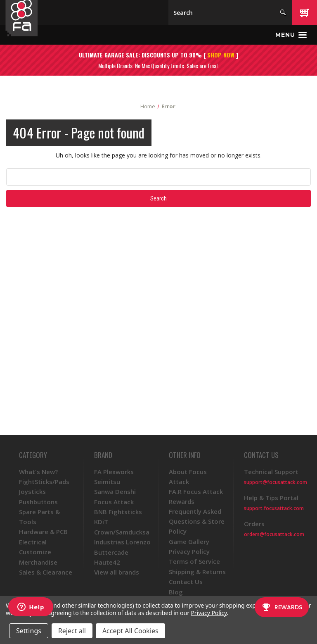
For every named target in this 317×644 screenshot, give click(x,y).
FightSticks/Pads (44, 482)
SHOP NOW (221, 55)
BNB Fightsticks (118, 512)
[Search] (230, 12)
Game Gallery (189, 541)
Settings (29, 631)
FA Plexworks (114, 472)
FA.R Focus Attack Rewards (196, 496)
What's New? (38, 472)
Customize (35, 552)
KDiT (101, 522)
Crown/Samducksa (122, 532)
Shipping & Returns (197, 572)
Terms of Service (194, 561)
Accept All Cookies (130, 631)
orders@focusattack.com (274, 534)
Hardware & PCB (43, 532)
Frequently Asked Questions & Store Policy (197, 521)
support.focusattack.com (274, 508)
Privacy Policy (189, 551)
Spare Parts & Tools (39, 517)
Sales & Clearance (46, 572)
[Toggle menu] (291, 35)
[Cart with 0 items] (305, 12)
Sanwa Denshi (115, 491)
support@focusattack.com (276, 482)
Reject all (72, 631)
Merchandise (38, 562)
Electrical (33, 542)
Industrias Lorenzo (122, 542)
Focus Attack (114, 502)
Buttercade (111, 552)
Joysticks (32, 491)
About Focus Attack (188, 477)
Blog (176, 592)
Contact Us (186, 582)
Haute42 (107, 562)
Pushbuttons (38, 502)
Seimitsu (107, 482)
